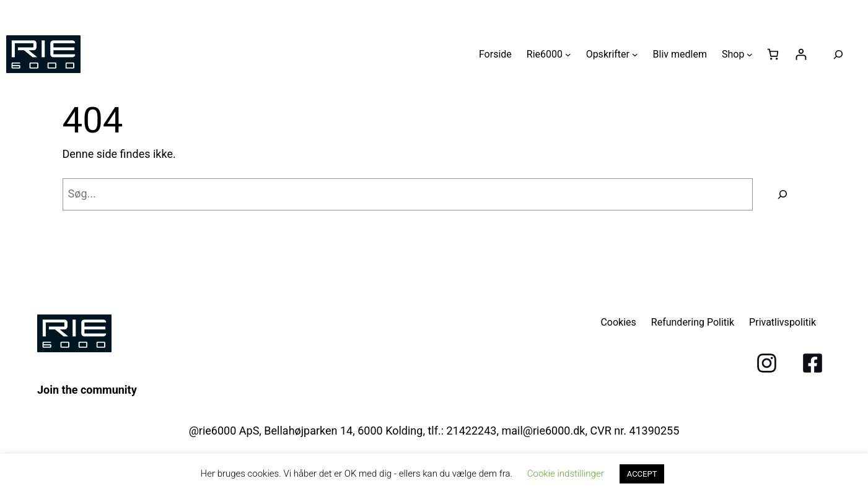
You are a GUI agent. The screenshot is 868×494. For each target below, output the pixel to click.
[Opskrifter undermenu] (635, 54)
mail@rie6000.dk (543, 431)
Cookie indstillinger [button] (566, 474)
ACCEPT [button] (642, 474)
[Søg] (783, 194)
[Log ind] (801, 54)
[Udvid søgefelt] (838, 54)
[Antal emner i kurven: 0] (773, 54)
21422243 (472, 431)
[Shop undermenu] (750, 54)
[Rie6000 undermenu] (568, 54)
